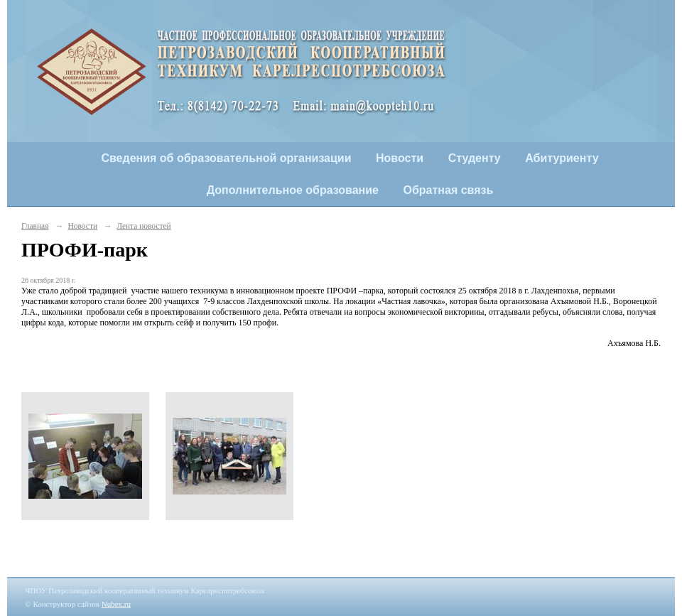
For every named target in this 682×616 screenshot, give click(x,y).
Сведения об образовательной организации (226, 158)
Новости (400, 158)
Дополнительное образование (293, 190)
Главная (35, 226)
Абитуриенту (562, 158)
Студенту (475, 158)
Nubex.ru (116, 604)
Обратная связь (449, 190)
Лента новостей (144, 226)
